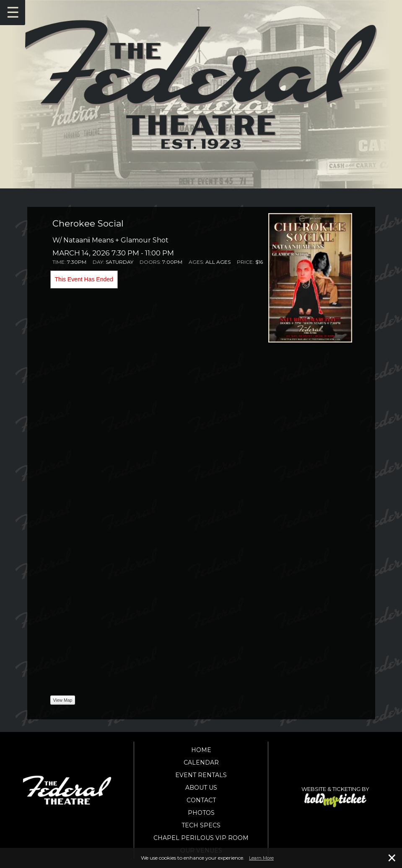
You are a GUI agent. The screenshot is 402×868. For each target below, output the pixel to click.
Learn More (261, 858)
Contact (201, 800)
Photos (201, 813)
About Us (201, 788)
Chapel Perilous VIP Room (201, 838)
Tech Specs (201, 825)
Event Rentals (201, 775)
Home (201, 750)
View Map (63, 700)
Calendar (201, 762)
